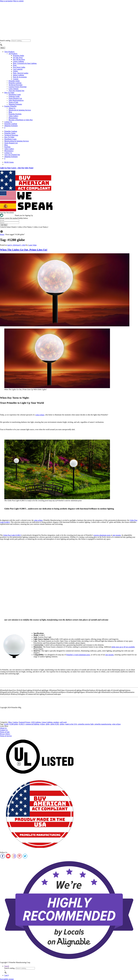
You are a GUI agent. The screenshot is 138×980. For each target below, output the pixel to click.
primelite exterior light (86, 724)
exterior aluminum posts (102, 535)
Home (2, 234)
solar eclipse (40, 415)
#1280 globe (14, 724)
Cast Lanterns (18, 69)
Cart (6, 975)
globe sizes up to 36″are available (123, 647)
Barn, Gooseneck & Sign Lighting (25, 63)
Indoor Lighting (18, 75)
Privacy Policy (5, 734)
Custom (16, 79)
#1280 (6, 724)
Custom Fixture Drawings (18, 87)
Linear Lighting (18, 61)
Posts (15, 65)
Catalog (15, 722)
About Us (12, 108)
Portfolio (7, 147)
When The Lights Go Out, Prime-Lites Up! (24, 250)
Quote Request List (15, 98)
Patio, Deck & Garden (21, 73)
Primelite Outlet (18, 56)
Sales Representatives (16, 100)
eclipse (42, 724)
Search (7, 966)
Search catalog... (6, 41)
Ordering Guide (14, 96)
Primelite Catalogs (15, 83)
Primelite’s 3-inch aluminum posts (78, 655)
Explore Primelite (10, 106)
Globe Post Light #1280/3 (12, 535)
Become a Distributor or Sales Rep (21, 120)
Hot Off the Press (19, 59)
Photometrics (13, 118)
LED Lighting (36, 722)
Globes (15, 71)
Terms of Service (6, 736)
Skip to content (18, 1)
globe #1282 (55, 724)
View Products (9, 52)
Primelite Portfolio (15, 114)
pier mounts (117, 535)
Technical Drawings (16, 85)
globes (62, 724)
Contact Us (8, 122)
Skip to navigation (6, 1)
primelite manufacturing (103, 724)
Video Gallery (13, 116)
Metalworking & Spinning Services (17, 141)
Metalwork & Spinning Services (20, 110)
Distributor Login (15, 94)
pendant (56, 722)
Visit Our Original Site (16, 91)
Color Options (14, 89)
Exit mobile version (7, 979)
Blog (10, 112)
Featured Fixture (24, 722)
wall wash (63, 722)
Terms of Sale (13, 102)
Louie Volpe (32, 245)
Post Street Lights (19, 67)
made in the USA (71, 724)
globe (48, 724)
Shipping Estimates (15, 104)
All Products (13, 54)
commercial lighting (32, 724)
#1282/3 (22, 724)
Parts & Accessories (20, 77)
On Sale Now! (18, 57)
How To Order (9, 93)
